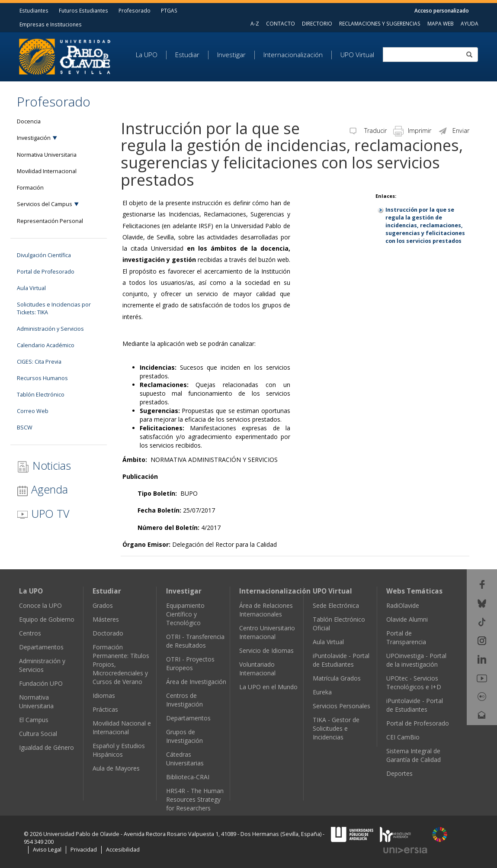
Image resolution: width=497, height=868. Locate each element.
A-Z (255, 23)
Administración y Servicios (50, 329)
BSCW (25, 428)
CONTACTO (281, 23)
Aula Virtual (31, 288)
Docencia (29, 121)
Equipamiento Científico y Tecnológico (185, 614)
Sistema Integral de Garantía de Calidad (414, 755)
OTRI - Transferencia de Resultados (195, 641)
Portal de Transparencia (406, 637)
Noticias (44, 466)
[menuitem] (151, 55)
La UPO (147, 55)
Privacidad (84, 850)
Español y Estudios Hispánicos (119, 750)
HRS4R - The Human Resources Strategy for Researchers (195, 799)
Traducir (367, 131)
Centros (30, 633)
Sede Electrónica (336, 605)
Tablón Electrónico (41, 395)
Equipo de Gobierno (47, 619)
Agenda (42, 489)
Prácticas (105, 709)
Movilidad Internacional (47, 171)
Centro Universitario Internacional (267, 632)
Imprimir (412, 131)
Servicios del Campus (45, 204)
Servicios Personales (341, 706)
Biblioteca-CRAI (188, 777)
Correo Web (33, 411)
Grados (103, 605)
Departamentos (41, 647)
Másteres (106, 619)
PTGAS (169, 10)
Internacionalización (293, 55)
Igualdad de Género (46, 747)
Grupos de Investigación (184, 736)
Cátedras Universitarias (185, 759)
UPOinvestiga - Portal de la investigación (416, 660)
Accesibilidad (123, 850)
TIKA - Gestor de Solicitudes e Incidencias (336, 728)
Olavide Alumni (407, 619)
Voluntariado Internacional (257, 669)
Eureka (322, 692)
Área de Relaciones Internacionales (266, 610)
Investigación (34, 138)
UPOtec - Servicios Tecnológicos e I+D (414, 682)
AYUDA (470, 23)
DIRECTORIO (317, 23)
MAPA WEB (441, 23)
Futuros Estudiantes (83, 10)
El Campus (34, 720)
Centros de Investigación (184, 700)
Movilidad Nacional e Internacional (122, 728)
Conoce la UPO (40, 605)
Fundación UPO (41, 683)
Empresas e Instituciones (51, 24)
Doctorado (108, 633)
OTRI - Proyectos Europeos (190, 663)
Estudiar (187, 55)
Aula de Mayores (116, 768)
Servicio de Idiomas (266, 650)
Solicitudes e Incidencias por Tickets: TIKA (54, 308)
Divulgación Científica (44, 255)
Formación (30, 188)
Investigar (231, 55)
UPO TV (43, 513)
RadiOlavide (403, 605)
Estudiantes (34, 10)
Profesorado (135, 10)
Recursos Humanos (42, 378)
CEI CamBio (403, 737)
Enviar (454, 131)
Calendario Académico (46, 345)
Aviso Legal (47, 850)
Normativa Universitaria (47, 155)
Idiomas (104, 695)
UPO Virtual (357, 55)
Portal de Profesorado (46, 272)
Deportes (399, 773)
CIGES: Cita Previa (39, 362)
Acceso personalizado (442, 10)
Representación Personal (50, 221)
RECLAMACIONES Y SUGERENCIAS (380, 23)
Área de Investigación (196, 682)
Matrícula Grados (337, 678)
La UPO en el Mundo (268, 687)
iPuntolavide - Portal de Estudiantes (341, 660)
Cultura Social (38, 734)
